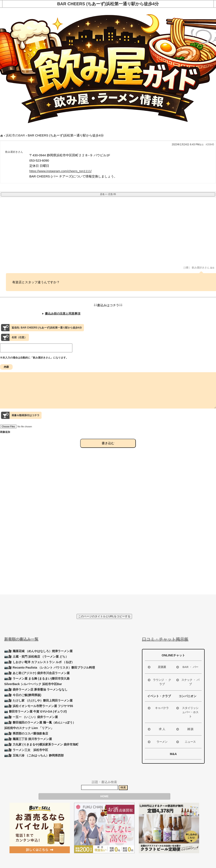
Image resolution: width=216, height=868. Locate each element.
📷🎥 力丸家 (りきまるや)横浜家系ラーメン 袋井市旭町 (41, 744)
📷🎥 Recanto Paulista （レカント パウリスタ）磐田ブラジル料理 (50, 668)
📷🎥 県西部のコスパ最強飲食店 (26, 733)
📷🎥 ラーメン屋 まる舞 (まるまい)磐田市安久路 (37, 679)
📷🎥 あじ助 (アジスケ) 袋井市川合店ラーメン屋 (37, 673)
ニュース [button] (186, 742)
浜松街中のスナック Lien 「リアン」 (29, 728)
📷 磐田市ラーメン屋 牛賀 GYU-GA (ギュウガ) (36, 711)
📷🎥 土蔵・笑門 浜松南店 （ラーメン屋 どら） (36, 657)
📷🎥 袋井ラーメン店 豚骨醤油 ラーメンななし (36, 689)
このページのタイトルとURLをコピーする (104, 616)
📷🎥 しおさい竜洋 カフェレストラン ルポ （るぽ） (39, 662)
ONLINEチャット (173, 655)
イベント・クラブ (159, 696)
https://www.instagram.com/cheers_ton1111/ (60, 171)
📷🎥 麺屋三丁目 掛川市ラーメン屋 (28, 739)
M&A (173, 754)
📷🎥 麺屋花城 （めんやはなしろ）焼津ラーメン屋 (38, 651)
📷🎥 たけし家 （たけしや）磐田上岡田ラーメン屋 (38, 700)
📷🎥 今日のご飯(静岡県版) (23, 695)
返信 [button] (201, 145)
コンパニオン (188, 696)
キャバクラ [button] (158, 708)
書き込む (108, 451)
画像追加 (5, 440)
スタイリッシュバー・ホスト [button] (187, 712)
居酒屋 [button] (157, 667)
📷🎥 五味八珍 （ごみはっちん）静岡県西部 (34, 755)
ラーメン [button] (157, 742)
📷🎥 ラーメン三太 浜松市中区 (26, 750)
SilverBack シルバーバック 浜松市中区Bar (33, 684)
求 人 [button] (156, 729)
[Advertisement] (108, 234)
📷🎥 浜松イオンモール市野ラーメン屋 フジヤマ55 (39, 706)
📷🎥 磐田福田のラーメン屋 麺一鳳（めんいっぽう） (40, 722)
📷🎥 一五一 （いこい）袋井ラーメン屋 (31, 717)
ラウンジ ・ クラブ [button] (159, 682)
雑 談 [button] (184, 729)
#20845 (210, 144)
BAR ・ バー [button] (187, 667)
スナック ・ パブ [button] (187, 682)
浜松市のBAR (15, 135)
